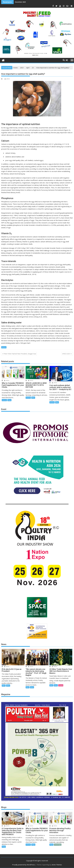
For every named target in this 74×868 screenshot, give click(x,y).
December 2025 (20, 2)
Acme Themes (57, 865)
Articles (4, 347)
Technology (58, 845)
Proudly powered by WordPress (23, 865)
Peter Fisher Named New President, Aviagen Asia (20, 354)
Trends (61, 685)
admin (7, 79)
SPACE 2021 (66, 354)
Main (33, 398)
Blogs (9, 400)
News (8, 685)
